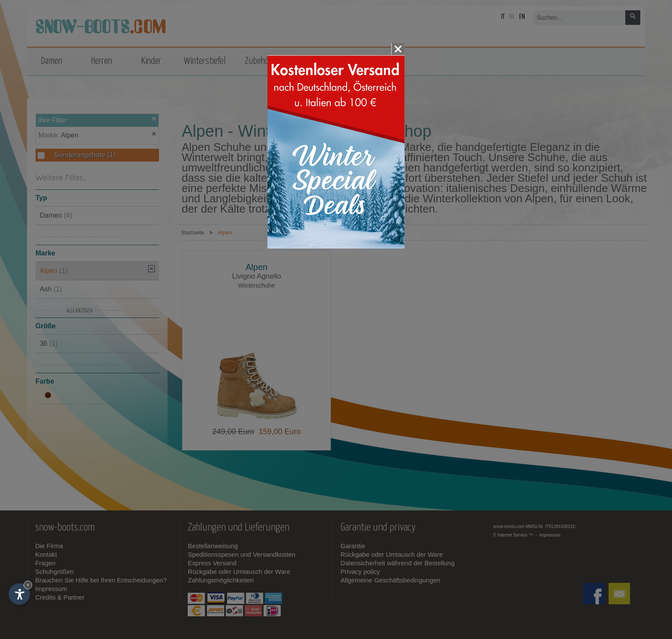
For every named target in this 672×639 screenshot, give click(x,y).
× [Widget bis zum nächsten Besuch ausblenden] (28, 585)
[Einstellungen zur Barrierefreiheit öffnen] (19, 594)
